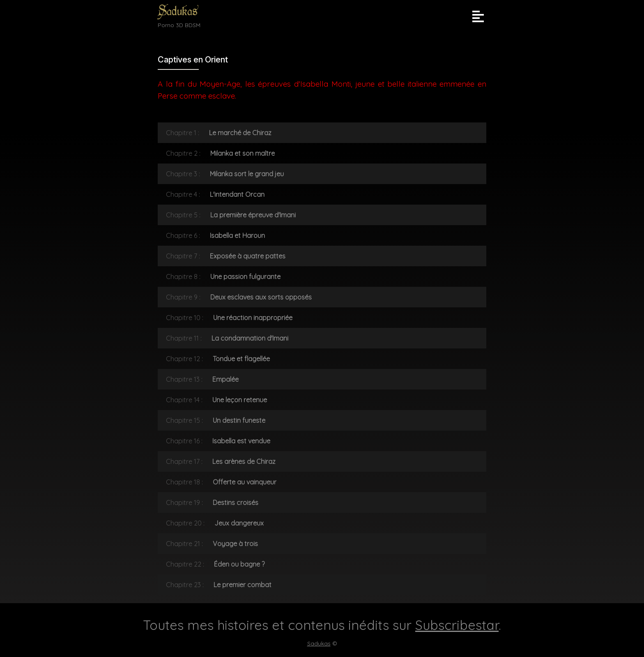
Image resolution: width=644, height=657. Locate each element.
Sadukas (178, 11)
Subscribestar (457, 625)
